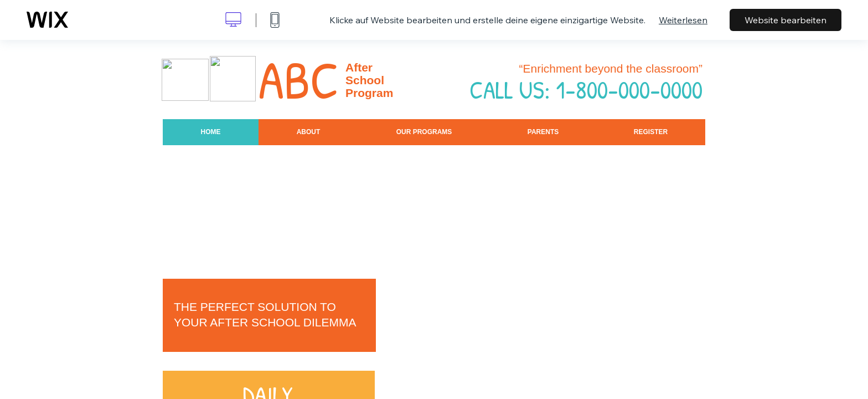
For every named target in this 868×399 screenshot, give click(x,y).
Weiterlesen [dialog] (683, 20)
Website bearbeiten (786, 20)
